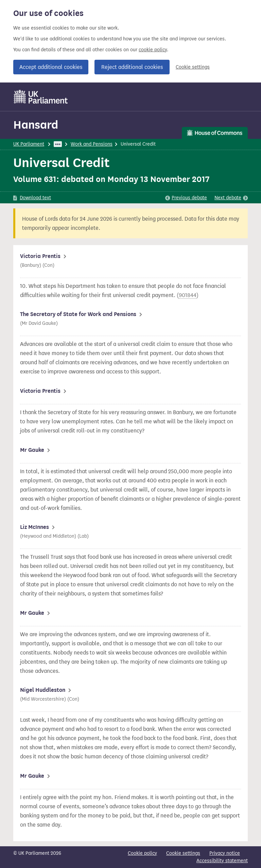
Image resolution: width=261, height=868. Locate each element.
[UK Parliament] (41, 97)
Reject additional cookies (132, 67)
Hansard (36, 125)
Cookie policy (142, 853)
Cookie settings (193, 67)
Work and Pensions (92, 144)
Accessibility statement (222, 861)
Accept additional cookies (51, 67)
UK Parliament (29, 144)
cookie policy (153, 50)
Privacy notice (225, 853)
